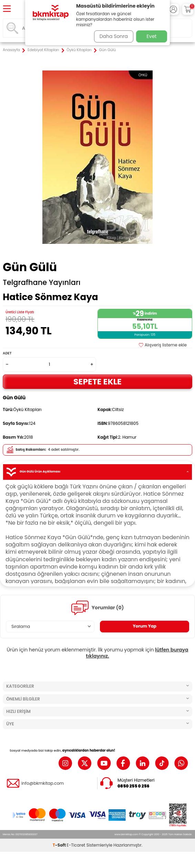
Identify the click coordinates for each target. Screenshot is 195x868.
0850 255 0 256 (134, 786)
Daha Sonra (114, 36)
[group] (97, 157)
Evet (152, 36)
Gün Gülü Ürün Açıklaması (97, 472)
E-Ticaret (76, 845)
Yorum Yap (145, 626)
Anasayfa (11, 50)
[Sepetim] (188, 9)
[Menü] (7, 9)
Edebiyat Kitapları (43, 50)
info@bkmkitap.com (43, 783)
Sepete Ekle (97, 381)
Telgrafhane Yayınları (42, 283)
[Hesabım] (173, 9)
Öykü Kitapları (79, 50)
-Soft (60, 845)
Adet (7, 353)
